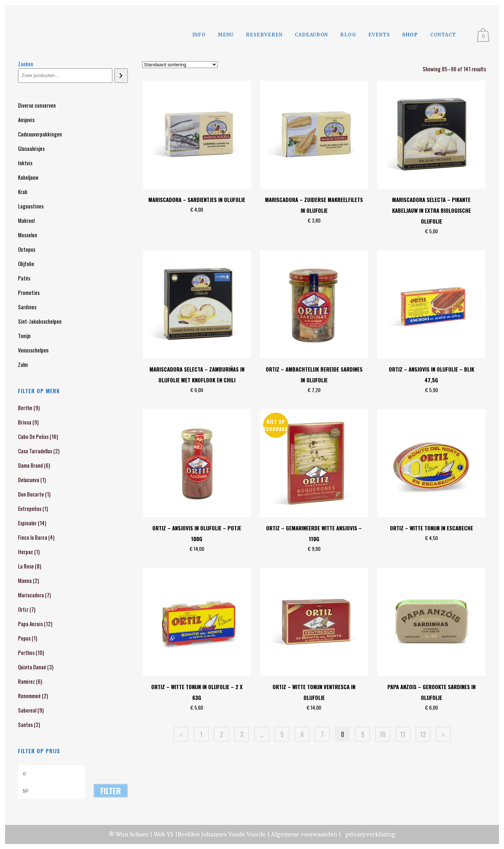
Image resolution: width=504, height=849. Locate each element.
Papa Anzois (30, 624)
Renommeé (29, 696)
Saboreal (27, 710)
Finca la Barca (33, 537)
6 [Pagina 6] (302, 734)
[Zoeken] (121, 76)
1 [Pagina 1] (201, 734)
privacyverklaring (370, 834)
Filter (111, 791)
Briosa (25, 422)
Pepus (24, 638)
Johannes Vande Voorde (233, 834)
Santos (25, 724)
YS (170, 834)
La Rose (26, 566)
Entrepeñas (30, 508)
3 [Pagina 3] (242, 734)
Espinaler (27, 523)
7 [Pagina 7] (322, 734)
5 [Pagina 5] (282, 734)
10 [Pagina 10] (383, 734)
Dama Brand (30, 465)
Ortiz (23, 609)
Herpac (26, 552)
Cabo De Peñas (33, 436)
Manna (25, 580)
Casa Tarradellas (35, 451)
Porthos (26, 652)
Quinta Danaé (32, 667)
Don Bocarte (31, 494)
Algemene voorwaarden (304, 834)
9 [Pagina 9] (363, 734)
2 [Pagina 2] (222, 734)
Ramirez (26, 681)
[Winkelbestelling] (180, 65)
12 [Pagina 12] (423, 734)
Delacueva (29, 480)
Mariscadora (31, 595)
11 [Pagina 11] (403, 734)
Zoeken (26, 64)
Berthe (25, 408)
